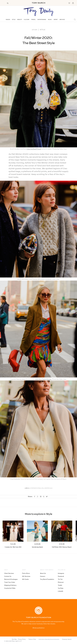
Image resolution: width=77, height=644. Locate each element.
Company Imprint (67, 639)
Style (14, 20)
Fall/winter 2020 (47, 488)
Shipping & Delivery (10, 585)
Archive (62, 20)
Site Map (14, 639)
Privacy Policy (22, 639)
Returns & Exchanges (11, 579)
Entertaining (42, 20)
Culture (27, 20)
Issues (8, 20)
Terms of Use (32, 639)
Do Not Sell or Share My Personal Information (49, 639)
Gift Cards (25, 579)
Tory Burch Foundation (47, 579)
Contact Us (8, 576)
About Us (43, 573)
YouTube (61, 588)
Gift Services (26, 576)
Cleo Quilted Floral (34, 149)
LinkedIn (61, 591)
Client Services (9, 573)
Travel (33, 20)
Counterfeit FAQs (10, 588)
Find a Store (26, 573)
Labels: (27, 488)
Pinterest (61, 582)
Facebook (61, 576)
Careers (43, 576)
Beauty (20, 20)
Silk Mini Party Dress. (43, 379)
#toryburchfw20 (35, 488)
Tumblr (60, 585)
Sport (56, 20)
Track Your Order (10, 582)
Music (50, 20)
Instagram (61, 573)
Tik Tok (60, 579)
